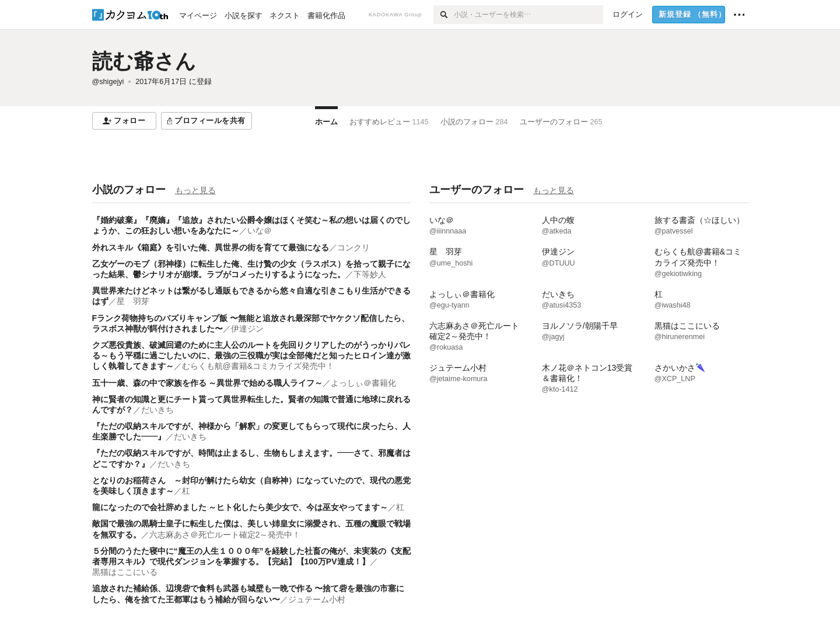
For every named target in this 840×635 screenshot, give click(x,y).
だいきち (157, 410)
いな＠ (260, 231)
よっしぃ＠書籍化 (363, 383)
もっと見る (195, 190)
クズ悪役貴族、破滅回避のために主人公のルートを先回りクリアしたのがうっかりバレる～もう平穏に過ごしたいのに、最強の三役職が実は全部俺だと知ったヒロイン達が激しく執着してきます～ (251, 355)
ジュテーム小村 (317, 599)
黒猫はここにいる (125, 572)
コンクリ (353, 247)
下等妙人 (370, 274)
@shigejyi (108, 82)
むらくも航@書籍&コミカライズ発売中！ (258, 366)
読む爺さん (144, 61)
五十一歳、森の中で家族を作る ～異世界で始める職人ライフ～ (208, 383)
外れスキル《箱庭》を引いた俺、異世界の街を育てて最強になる (211, 247)
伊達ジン (247, 329)
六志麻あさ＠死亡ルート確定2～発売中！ (225, 535)
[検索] (444, 15)
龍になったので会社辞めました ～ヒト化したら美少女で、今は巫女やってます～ (240, 507)
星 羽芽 (133, 301)
